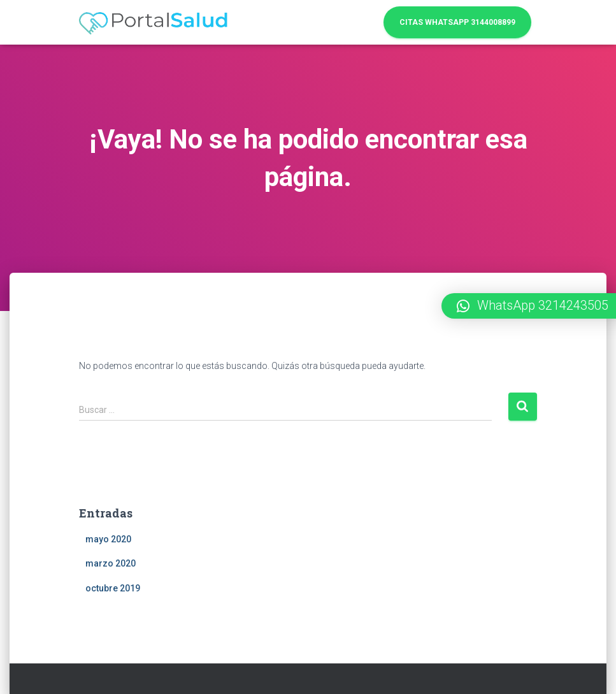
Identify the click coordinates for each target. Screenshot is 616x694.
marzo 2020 (111, 563)
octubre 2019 (113, 588)
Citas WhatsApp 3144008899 (457, 22)
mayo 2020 (108, 539)
